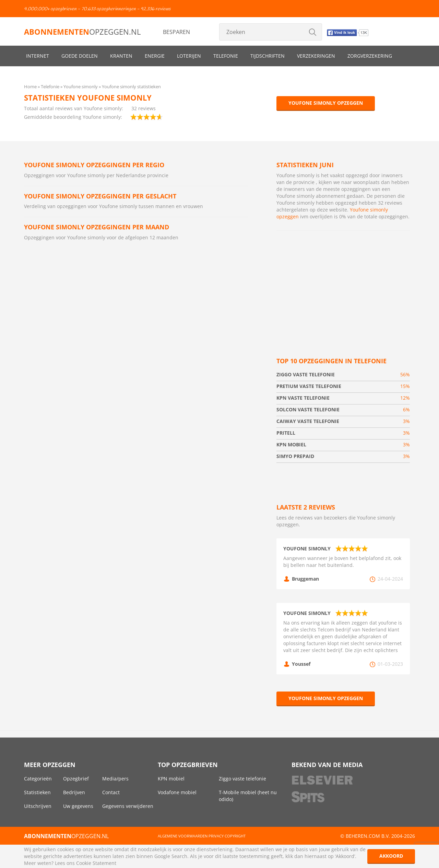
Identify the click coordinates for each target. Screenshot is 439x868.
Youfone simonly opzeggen (326, 103)
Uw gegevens (78, 806)
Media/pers (115, 779)
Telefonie (226, 56)
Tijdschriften (268, 56)
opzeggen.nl (82, 32)
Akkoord (391, 856)
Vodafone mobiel (177, 792)
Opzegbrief (76, 779)
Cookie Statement (96, 863)
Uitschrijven (38, 806)
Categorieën (38, 779)
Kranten (121, 56)
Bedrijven (74, 792)
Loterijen (189, 56)
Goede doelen (80, 56)
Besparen (176, 32)
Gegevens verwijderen (128, 806)
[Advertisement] (343, 286)
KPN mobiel (171, 779)
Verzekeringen (316, 56)
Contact (111, 792)
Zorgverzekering (370, 56)
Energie (155, 56)
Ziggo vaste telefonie (242, 779)
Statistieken (37, 792)
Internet (38, 56)
